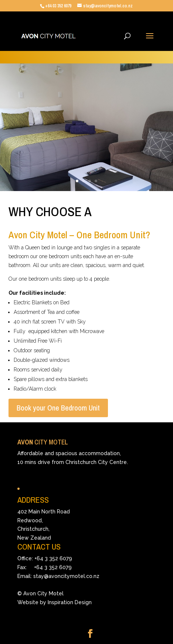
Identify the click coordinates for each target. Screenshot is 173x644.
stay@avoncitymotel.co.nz (66, 576)
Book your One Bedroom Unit (58, 408)
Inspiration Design (70, 602)
